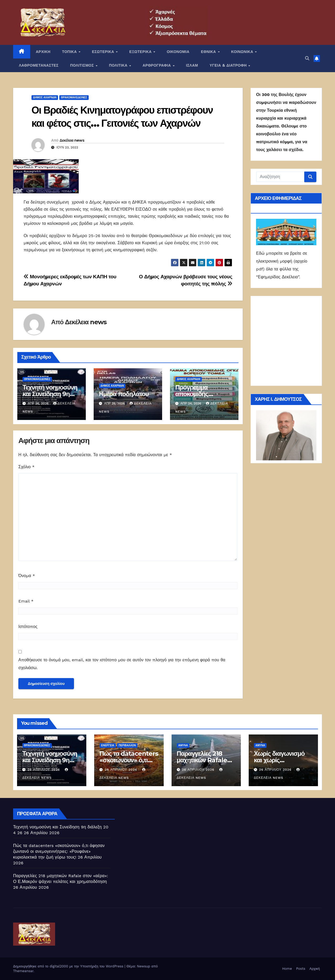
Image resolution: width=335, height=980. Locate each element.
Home (287, 969)
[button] (307, 58)
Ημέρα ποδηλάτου (124, 394)
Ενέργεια (108, 745)
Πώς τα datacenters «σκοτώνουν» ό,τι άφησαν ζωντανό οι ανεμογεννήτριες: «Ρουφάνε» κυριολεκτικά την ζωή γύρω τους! (59, 851)
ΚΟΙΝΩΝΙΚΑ (243, 52)
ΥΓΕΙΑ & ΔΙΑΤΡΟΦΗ (229, 65)
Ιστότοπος (28, 627)
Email (26, 601)
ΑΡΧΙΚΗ (43, 52)
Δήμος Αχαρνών (45, 97)
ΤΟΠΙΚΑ (70, 52)
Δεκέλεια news (72, 140)
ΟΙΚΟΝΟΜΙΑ (178, 52)
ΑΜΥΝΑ (183, 745)
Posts (301, 969)
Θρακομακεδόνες (74, 97)
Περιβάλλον (127, 745)
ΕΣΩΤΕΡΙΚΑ (103, 52)
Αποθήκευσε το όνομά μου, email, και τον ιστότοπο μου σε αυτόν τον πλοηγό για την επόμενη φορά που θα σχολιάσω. (122, 664)
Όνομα (27, 576)
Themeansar (23, 971)
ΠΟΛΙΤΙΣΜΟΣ (83, 65)
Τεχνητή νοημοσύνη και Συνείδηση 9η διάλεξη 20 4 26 (50, 394)
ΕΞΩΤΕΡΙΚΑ (141, 52)
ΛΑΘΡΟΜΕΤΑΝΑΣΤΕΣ (39, 65)
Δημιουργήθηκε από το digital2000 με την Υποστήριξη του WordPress (69, 966)
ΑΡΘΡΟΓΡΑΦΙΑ (158, 65)
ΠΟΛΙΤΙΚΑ (119, 65)
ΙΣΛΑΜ (192, 65)
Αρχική (315, 969)
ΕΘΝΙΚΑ (209, 52)
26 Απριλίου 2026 (44, 770)
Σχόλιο (26, 467)
